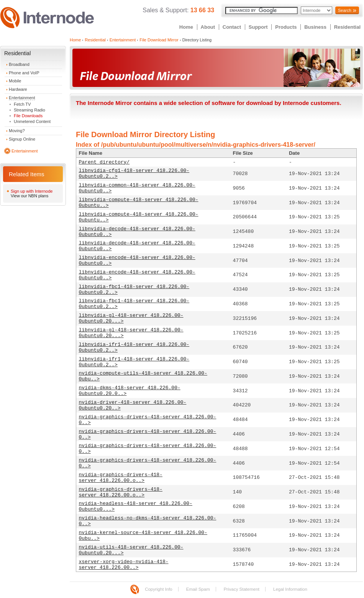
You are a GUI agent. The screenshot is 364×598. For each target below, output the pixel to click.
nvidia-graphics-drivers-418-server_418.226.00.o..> (121, 478)
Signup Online (22, 139)
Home (186, 27)
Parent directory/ (104, 162)
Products (286, 27)
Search (345, 10)
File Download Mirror (159, 40)
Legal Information (290, 589)
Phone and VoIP (24, 73)
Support (258, 27)
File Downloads (28, 116)
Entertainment (22, 98)
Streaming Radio (30, 110)
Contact (232, 27)
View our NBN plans (30, 196)
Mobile (15, 81)
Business (315, 27)
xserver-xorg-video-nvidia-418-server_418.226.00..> (124, 565)
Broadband (19, 64)
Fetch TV (22, 104)
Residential (347, 27)
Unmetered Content (32, 121)
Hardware (18, 89)
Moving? (17, 131)
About (208, 27)
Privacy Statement (242, 589)
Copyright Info (159, 589)
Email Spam (198, 589)
